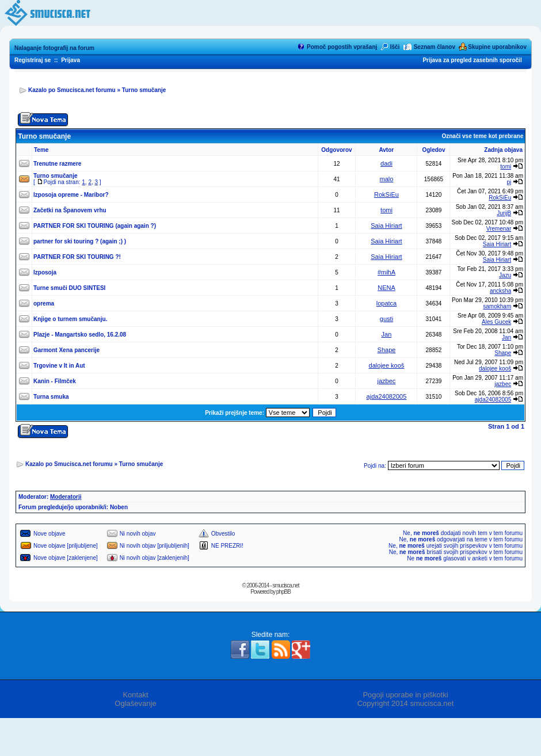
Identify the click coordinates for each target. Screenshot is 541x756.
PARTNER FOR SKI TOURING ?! (77, 257)
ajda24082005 (387, 396)
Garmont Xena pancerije (66, 350)
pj (509, 182)
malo (387, 179)
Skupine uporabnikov (497, 47)
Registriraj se (33, 60)
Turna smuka (51, 397)
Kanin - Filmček (55, 381)
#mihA (386, 272)
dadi (386, 163)
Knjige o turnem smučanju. (70, 319)
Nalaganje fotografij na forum (54, 48)
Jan (387, 334)
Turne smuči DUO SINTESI (69, 288)
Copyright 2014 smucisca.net (406, 703)
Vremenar (499, 229)
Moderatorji (66, 497)
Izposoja (45, 272)
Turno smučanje (144, 90)
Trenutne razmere (57, 164)
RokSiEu (386, 194)
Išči (395, 47)
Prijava (71, 60)
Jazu (505, 275)
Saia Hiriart (386, 226)
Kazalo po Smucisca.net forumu (72, 90)
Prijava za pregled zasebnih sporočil (472, 60)
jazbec (387, 381)
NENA (386, 288)
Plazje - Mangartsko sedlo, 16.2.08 (80, 335)
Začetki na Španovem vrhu (70, 210)
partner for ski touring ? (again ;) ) (80, 241)
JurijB (504, 213)
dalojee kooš (387, 365)
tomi (506, 167)
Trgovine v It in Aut (59, 366)
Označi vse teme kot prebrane (482, 136)
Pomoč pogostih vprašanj (342, 47)
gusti (386, 319)
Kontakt (135, 695)
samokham (497, 306)
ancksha (500, 291)
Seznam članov (435, 47)
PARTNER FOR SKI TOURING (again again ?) (95, 226)
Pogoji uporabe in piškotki (405, 695)
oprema (44, 303)
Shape (387, 350)
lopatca (386, 303)
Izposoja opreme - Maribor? (71, 195)
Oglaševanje (135, 703)
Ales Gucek (496, 322)
